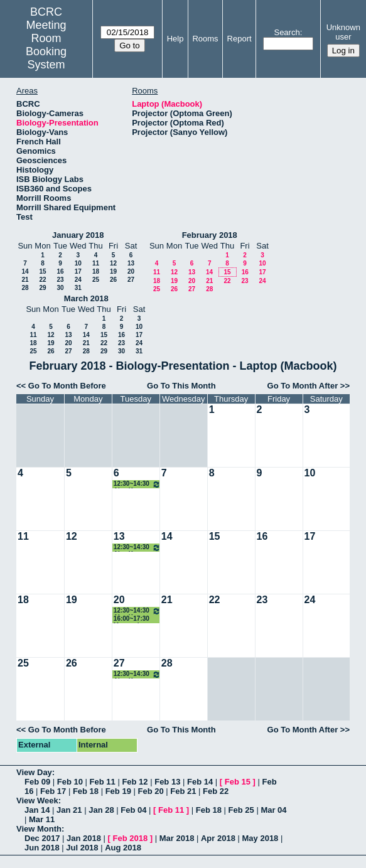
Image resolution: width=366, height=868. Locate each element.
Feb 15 (238, 782)
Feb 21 (183, 791)
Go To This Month (181, 386)
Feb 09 (37, 782)
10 (78, 263)
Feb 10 (70, 782)
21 (25, 280)
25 (96, 280)
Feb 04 (133, 810)
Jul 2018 (82, 848)
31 (78, 288)
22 (42, 280)
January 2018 (78, 235)
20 (131, 271)
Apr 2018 (218, 838)
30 (60, 288)
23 (60, 280)
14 (25, 271)
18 (96, 271)
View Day (34, 772)
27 (131, 280)
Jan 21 (69, 810)
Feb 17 (53, 791)
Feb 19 (118, 791)
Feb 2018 (131, 838)
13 (131, 263)
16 (60, 271)
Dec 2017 (42, 838)
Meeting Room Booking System (46, 45)
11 (96, 263)
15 (42, 271)
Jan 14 (37, 810)
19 (113, 271)
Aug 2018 (123, 848)
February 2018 (210, 235)
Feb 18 (86, 791)
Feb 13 (167, 782)
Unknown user (343, 32)
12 (113, 263)
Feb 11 (103, 782)
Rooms (205, 39)
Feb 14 (200, 782)
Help (175, 39)
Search (287, 32)
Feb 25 (241, 810)
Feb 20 (150, 791)
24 (78, 280)
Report (240, 39)
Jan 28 (101, 810)
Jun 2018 (42, 848)
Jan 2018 (84, 838)
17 (78, 271)
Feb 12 (135, 782)
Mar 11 (42, 819)
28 (25, 288)
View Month (39, 829)
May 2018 (261, 838)
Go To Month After (303, 386)
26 (113, 280)
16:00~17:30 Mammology (132, 619)
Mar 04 (273, 810)
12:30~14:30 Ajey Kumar (137, 484)
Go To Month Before (67, 386)
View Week (37, 801)
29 (42, 288)
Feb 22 (216, 791)
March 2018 (86, 298)
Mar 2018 (177, 838)
